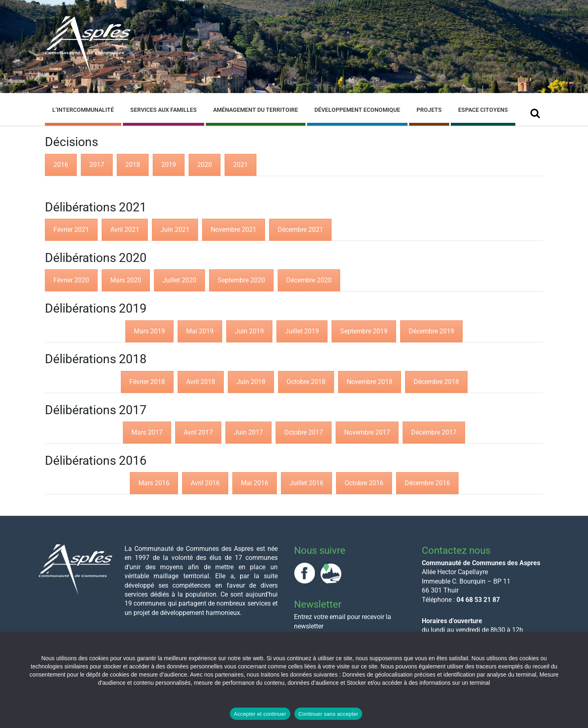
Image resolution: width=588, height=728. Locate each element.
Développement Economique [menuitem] (357, 110)
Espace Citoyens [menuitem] (483, 110)
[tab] (61, 165)
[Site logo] (88, 73)
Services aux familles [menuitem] (164, 110)
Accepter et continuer (260, 714)
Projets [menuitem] (429, 110)
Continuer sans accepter (329, 714)
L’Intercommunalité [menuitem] (83, 110)
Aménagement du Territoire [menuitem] (256, 110)
